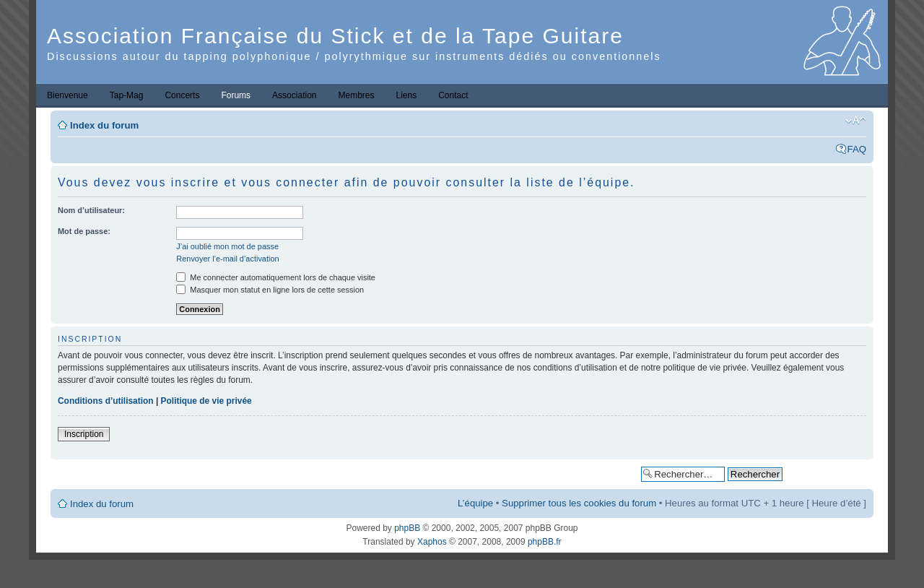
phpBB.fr (545, 542)
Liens (407, 95)
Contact (453, 95)
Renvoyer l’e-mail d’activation (227, 259)
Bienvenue (67, 95)
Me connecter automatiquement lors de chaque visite (276, 277)
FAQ (857, 149)
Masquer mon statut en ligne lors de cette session (270, 290)
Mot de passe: (84, 231)
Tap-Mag (127, 95)
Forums (236, 95)
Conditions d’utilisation (106, 401)
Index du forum (104, 125)
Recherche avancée (828, 474)
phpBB (407, 528)
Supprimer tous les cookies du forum (579, 503)
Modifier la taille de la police (856, 121)
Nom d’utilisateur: (91, 210)
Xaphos (432, 542)
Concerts (182, 95)
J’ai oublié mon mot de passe (227, 246)
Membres (356, 95)
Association (294, 95)
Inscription (84, 434)
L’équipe (475, 503)
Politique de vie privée (206, 401)
